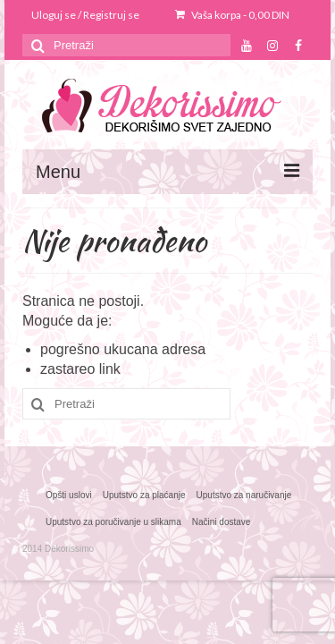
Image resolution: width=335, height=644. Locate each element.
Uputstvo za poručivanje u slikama (113, 522)
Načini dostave (222, 522)
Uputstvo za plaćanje (144, 495)
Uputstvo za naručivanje (244, 495)
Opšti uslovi (69, 495)
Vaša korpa (232, 15)
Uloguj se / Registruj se (85, 15)
